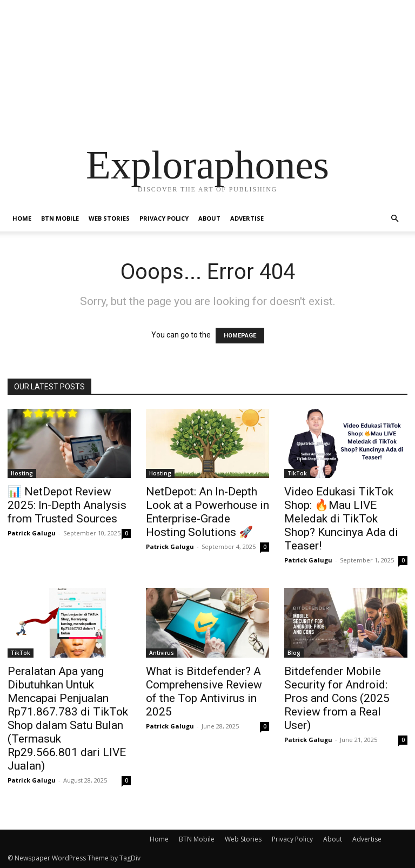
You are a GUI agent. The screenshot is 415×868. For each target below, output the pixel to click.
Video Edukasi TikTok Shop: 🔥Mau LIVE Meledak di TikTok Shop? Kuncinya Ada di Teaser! (341, 519)
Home (22, 218)
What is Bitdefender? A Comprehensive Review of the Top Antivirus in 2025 (204, 691)
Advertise (247, 218)
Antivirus (162, 653)
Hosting (22, 473)
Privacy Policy (164, 218)
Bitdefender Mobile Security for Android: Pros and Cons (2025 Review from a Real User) (337, 698)
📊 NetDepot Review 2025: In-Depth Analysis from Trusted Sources (67, 505)
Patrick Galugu (32, 533)
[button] (394, 219)
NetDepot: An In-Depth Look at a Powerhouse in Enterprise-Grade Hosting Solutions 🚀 (207, 512)
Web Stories (109, 218)
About (209, 218)
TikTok (297, 473)
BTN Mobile (60, 218)
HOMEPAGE (240, 336)
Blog (294, 653)
